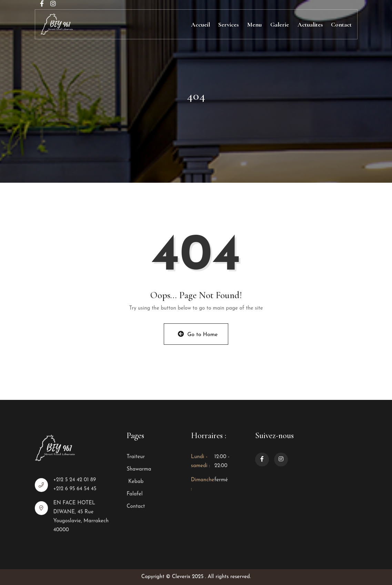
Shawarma (139, 469)
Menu (254, 24)
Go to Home (198, 334)
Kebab (135, 482)
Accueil (200, 24)
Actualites (310, 24)
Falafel (134, 494)
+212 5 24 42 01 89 (74, 480)
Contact (341, 24)
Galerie (280, 24)
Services (228, 24)
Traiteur (136, 457)
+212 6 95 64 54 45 (75, 489)
